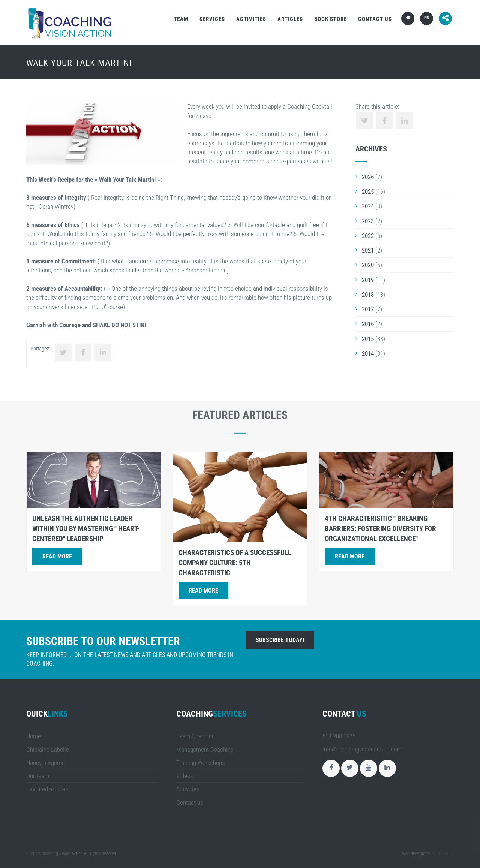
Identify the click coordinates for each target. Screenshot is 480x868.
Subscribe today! (280, 640)
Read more (57, 556)
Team (181, 19)
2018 (368, 295)
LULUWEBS (444, 853)
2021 (368, 250)
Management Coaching (205, 750)
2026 (368, 177)
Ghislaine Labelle (48, 750)
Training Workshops (201, 763)
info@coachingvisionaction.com (362, 749)
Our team (38, 776)
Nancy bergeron (46, 763)
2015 (368, 339)
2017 (368, 309)
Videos (185, 776)
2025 (368, 192)
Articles (290, 19)
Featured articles (47, 789)
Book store (331, 19)
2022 (368, 236)
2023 (368, 221)
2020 (368, 265)
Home (34, 736)
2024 (368, 206)
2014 (368, 353)
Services (212, 19)
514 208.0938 (339, 736)
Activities (251, 19)
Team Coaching (196, 736)
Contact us (375, 19)
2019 (368, 280)
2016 (368, 324)
